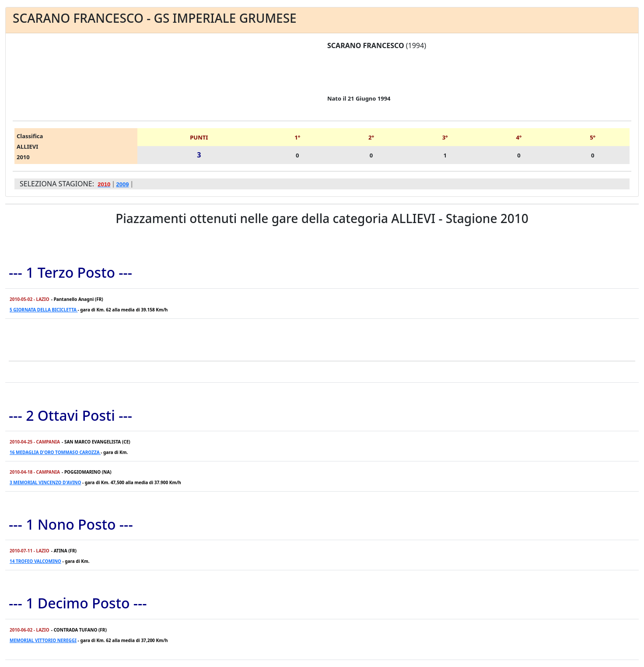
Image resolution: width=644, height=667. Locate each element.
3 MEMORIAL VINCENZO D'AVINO (45, 482)
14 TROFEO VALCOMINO (35, 561)
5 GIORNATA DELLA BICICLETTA (44, 310)
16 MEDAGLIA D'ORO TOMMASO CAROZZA (55, 452)
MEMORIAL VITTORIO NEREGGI (43, 640)
